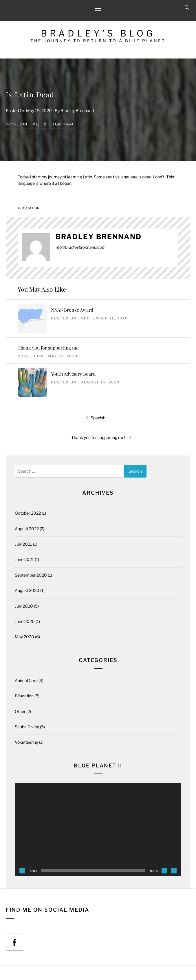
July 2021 (23, 544)
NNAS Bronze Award (72, 310)
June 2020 (25, 621)
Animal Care (26, 680)
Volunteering (26, 742)
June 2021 (24, 559)
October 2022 (28, 513)
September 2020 (31, 575)
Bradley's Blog (98, 33)
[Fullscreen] (174, 871)
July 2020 (24, 606)
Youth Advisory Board (73, 374)
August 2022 (27, 529)
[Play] (22, 871)
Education (30, 208)
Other (20, 711)
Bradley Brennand (77, 110)
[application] (98, 830)
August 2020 (27, 590)
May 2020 (24, 637)
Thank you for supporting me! (49, 348)
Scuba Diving (27, 727)
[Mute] (164, 871)
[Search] (187, 8)
